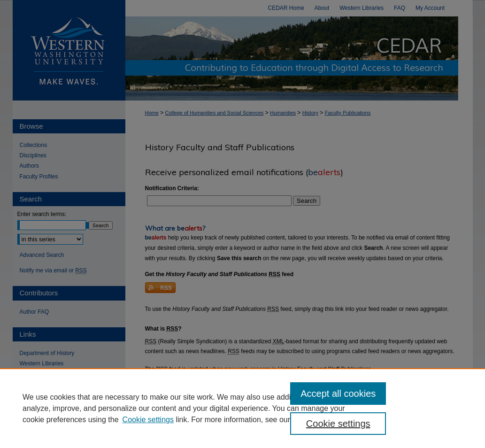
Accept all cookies (338, 394)
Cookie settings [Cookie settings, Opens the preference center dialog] (338, 424)
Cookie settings (148, 420)
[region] (242, 408)
